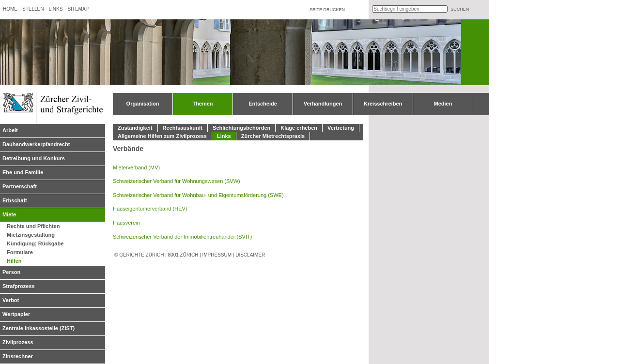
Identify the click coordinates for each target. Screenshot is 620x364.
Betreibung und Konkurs (34, 158)
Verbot (11, 300)
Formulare (20, 252)
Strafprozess (19, 286)
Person (11, 272)
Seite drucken (327, 10)
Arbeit (10, 130)
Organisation (143, 104)
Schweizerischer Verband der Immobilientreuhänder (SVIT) (182, 237)
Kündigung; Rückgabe (35, 243)
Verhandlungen (323, 104)
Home (10, 9)
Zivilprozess (18, 342)
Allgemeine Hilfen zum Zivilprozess (162, 136)
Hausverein (126, 223)
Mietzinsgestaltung (31, 235)
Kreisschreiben (383, 104)
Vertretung (341, 128)
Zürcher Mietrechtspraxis (273, 136)
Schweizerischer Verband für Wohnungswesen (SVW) (177, 181)
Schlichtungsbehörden (241, 128)
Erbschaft (15, 200)
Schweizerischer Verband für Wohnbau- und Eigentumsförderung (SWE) (198, 195)
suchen (460, 9)
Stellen (33, 9)
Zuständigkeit (135, 128)
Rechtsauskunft (183, 128)
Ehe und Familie (23, 172)
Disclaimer (250, 255)
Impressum (217, 255)
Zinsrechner (18, 356)
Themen (202, 104)
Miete (9, 214)
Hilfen (14, 261)
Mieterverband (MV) (136, 167)
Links (55, 9)
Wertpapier (16, 314)
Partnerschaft (20, 186)
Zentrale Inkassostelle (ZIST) (39, 328)
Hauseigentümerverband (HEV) (150, 209)
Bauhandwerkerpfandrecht (36, 144)
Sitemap (78, 9)
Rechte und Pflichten (33, 226)
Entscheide (263, 104)
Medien (443, 104)
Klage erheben (299, 128)
